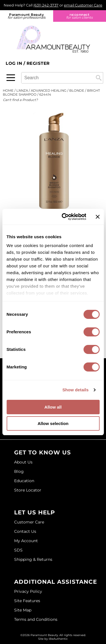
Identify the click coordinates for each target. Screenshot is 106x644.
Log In (15, 63)
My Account (26, 541)
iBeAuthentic (58, 639)
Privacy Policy (28, 591)
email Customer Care (83, 5)
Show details (76, 390)
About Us (23, 462)
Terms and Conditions (36, 619)
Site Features (27, 601)
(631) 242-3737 (46, 5)
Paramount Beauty (27, 16)
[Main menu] (11, 78)
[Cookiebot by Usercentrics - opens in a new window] (64, 217)
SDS (18, 550)
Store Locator (28, 490)
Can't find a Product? (20, 100)
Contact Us (25, 531)
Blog (19, 471)
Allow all (53, 407)
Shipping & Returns (33, 559)
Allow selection (53, 423)
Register (38, 63)
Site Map (23, 610)
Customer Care (29, 522)
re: (80, 16)
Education (24, 481)
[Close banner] (98, 217)
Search (99, 78)
